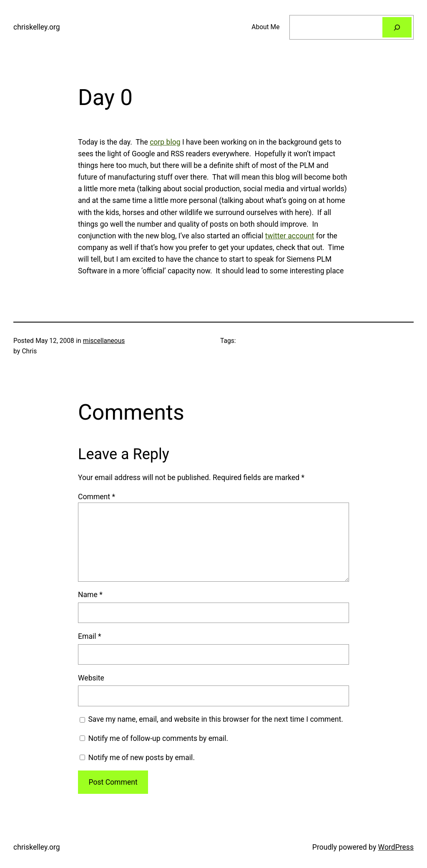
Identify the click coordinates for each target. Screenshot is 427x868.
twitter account (290, 236)
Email (89, 636)
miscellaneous (104, 341)
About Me (265, 27)
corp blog (165, 142)
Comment (97, 497)
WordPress (396, 847)
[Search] (397, 27)
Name (90, 595)
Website (91, 678)
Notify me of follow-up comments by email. (158, 738)
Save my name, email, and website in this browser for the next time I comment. (216, 719)
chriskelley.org (37, 27)
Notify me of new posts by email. (141, 758)
